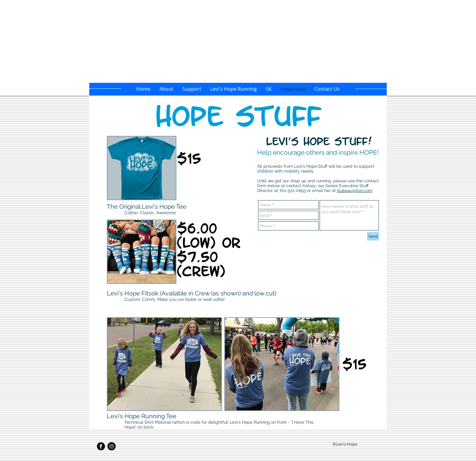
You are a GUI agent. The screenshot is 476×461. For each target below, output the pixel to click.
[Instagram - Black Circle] (112, 446)
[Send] (373, 236)
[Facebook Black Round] (101, 446)
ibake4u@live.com (355, 190)
